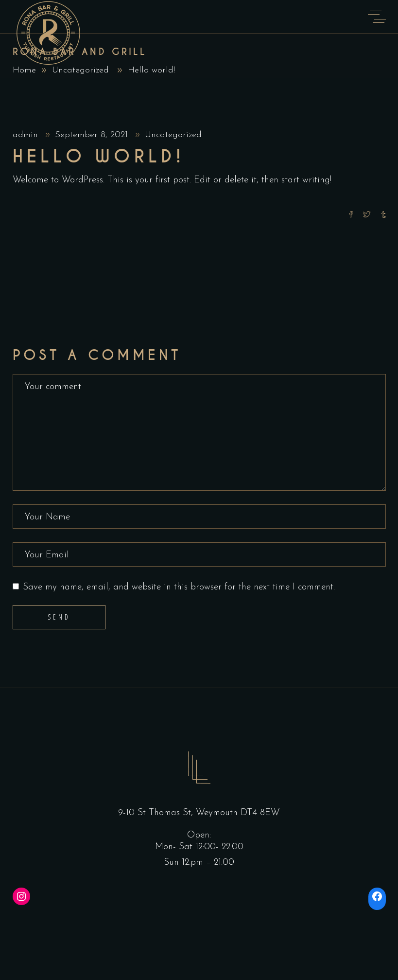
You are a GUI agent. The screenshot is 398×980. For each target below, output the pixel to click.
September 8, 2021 (93, 135)
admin (27, 135)
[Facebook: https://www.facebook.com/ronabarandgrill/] (377, 896)
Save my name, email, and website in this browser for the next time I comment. (179, 587)
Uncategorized (80, 70)
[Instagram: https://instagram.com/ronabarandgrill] (21, 896)
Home (24, 70)
